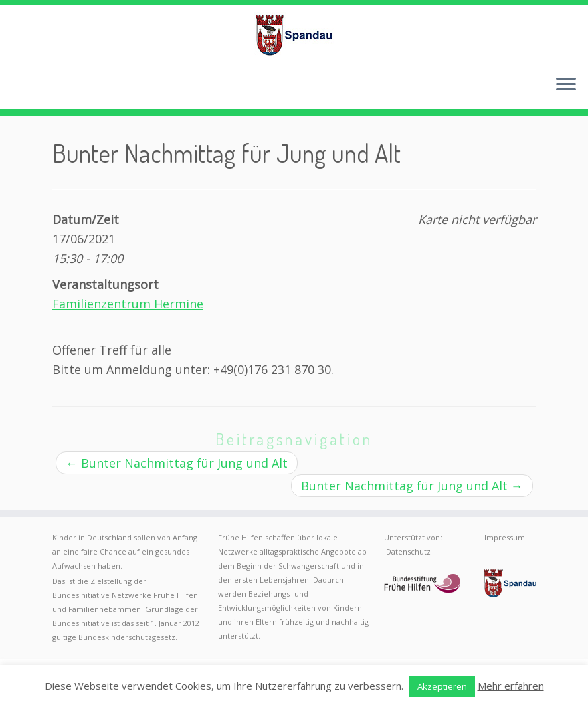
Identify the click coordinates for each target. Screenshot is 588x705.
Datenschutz (408, 551)
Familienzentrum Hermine (128, 304)
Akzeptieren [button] (442, 686)
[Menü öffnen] (566, 85)
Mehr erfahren (511, 686)
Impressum (505, 537)
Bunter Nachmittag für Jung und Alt (177, 463)
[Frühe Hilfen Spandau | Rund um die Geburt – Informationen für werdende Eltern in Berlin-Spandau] (294, 35)
